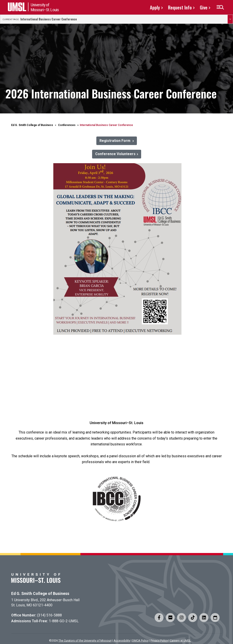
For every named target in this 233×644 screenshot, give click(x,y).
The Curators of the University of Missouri (85, 641)
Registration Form (115, 141)
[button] (220, 7)
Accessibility (122, 641)
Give (204, 7)
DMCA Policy (140, 641)
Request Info (180, 7)
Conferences (67, 125)
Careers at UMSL (180, 641)
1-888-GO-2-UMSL (64, 621)
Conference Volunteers (115, 154)
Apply (155, 7)
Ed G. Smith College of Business (32, 125)
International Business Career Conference (49, 19)
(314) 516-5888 (50, 615)
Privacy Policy (159, 641)
